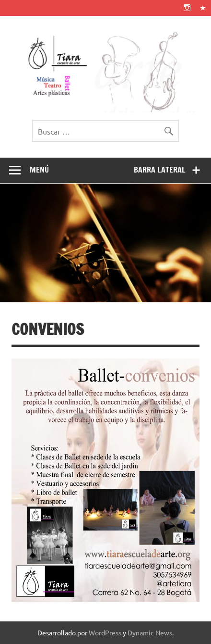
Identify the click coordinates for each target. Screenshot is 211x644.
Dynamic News (150, 632)
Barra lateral (160, 170)
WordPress (105, 632)
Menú (39, 170)
